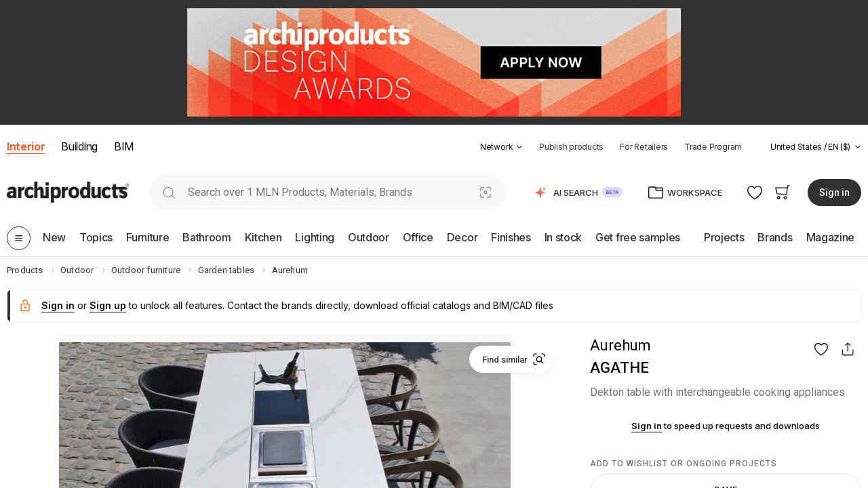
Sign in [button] (834, 192)
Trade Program (713, 147)
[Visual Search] (486, 192)
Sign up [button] (108, 305)
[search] (169, 192)
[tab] (519, 147)
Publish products (571, 147)
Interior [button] (26, 146)
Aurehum (620, 345)
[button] (501, 147)
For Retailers (644, 147)
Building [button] (79, 146)
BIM (124, 146)
